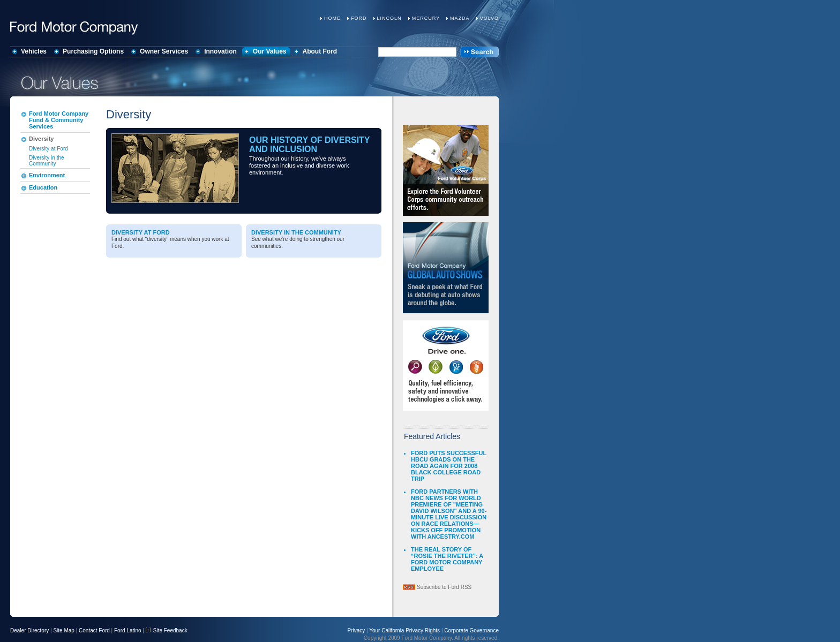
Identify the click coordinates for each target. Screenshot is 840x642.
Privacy (356, 630)
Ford (359, 18)
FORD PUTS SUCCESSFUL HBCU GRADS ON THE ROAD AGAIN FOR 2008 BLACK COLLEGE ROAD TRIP (449, 466)
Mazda (460, 18)
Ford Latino (128, 630)
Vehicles (34, 51)
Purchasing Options (93, 51)
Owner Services (164, 51)
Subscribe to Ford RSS (444, 587)
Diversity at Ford (48, 149)
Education (43, 187)
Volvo (489, 18)
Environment (47, 175)
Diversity (41, 139)
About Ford (320, 51)
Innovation (220, 51)
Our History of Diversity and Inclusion (309, 145)
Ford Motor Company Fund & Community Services (59, 120)
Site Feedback (167, 630)
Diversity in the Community (47, 161)
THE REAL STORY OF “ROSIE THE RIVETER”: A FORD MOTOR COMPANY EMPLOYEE (447, 559)
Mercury (426, 18)
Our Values (270, 51)
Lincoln (389, 18)
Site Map (63, 630)
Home (332, 18)
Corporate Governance (471, 630)
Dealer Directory (29, 630)
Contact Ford (94, 630)
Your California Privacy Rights (404, 630)
